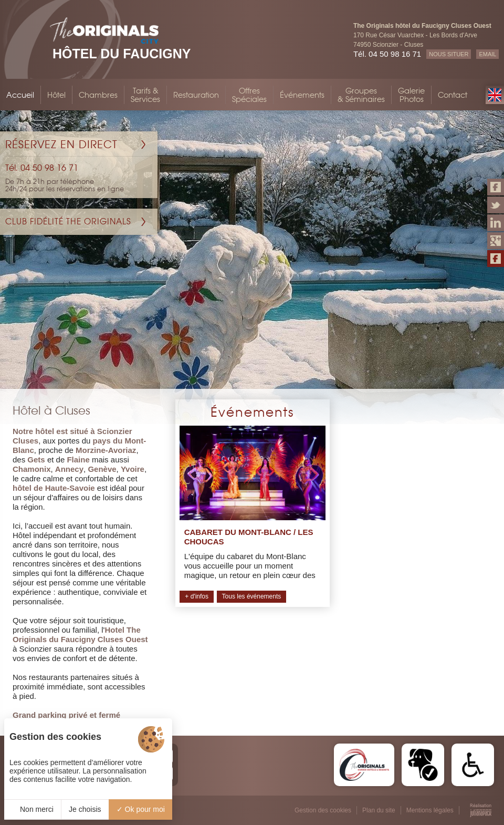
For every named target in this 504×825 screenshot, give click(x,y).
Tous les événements (252, 596)
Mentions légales (430, 810)
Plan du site (379, 810)
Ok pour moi (141, 809)
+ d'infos (197, 596)
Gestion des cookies (323, 810)
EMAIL (487, 54)
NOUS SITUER (449, 54)
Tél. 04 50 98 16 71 (387, 54)
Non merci (33, 809)
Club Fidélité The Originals (68, 221)
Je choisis (85, 809)
